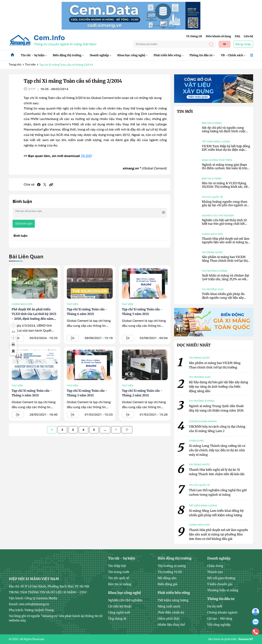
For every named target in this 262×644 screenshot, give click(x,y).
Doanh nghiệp (101, 55)
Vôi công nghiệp (219, 625)
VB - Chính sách (233, 55)
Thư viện (30, 65)
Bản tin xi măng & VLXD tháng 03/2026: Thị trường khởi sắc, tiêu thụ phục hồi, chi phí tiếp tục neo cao (226, 188)
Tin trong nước (212, 252)
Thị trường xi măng (215, 271)
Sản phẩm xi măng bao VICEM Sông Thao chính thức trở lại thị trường (225, 260)
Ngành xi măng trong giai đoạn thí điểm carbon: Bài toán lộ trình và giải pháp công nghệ (226, 168)
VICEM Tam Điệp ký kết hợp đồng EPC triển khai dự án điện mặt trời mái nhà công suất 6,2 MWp (226, 150)
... (105, 430)
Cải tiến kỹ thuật (120, 606)
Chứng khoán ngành (222, 612)
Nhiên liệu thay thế (171, 625)
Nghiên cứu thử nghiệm (218, 216)
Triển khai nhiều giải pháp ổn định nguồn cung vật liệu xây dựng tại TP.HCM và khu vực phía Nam (226, 299)
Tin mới (185, 112)
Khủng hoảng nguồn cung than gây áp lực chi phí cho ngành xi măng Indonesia (225, 205)
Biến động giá (168, 584)
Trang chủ (15, 65)
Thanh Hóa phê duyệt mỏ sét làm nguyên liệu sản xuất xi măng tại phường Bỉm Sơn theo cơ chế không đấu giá (226, 244)
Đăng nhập (243, 44)
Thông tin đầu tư (202, 55)
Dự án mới (215, 606)
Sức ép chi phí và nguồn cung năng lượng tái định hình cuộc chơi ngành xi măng (224, 131)
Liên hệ (248, 36)
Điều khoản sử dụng (218, 36)
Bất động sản (167, 578)
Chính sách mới (22, 304)
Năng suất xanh (169, 606)
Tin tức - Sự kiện (34, 55)
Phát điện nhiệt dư (171, 612)
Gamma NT (246, 639)
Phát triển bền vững (169, 55)
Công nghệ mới (119, 612)
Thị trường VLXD (213, 289)
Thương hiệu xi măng (223, 590)
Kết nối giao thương (221, 578)
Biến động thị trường (68, 55)
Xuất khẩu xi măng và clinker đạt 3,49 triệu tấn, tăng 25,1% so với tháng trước (226, 279)
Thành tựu (215, 572)
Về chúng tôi (194, 36)
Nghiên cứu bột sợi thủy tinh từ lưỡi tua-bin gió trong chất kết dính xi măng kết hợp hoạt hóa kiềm (224, 225)
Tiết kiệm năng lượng (216, 142)
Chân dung (215, 566)
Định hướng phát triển (217, 160)
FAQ (237, 36)
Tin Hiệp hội (117, 566)
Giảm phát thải (168, 618)
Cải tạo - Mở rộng (220, 618)
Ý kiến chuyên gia (220, 584)
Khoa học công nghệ (132, 55)
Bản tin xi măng (212, 123)
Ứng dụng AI (117, 618)
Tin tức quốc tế (212, 197)
